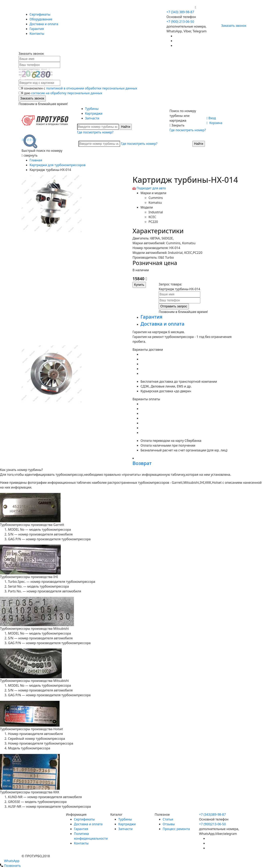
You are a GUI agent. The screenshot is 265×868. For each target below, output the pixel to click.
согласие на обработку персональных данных (67, 93)
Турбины (92, 109)
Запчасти (92, 118)
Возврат (142, 463)
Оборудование (41, 19)
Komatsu (155, 203)
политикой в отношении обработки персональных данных (92, 88)
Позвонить (10, 866)
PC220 (153, 222)
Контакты (37, 34)
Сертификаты (40, 14)
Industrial (156, 212)
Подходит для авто (151, 188)
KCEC (152, 217)
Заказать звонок (232, 26)
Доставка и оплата (44, 24)
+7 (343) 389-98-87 (180, 12)
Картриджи (94, 113)
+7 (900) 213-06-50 (181, 7)
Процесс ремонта (176, 829)
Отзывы (169, 824)
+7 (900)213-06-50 (212, 824)
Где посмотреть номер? (95, 132)
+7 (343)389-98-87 (212, 814)
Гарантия (37, 29)
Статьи (168, 819)
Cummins (156, 198)
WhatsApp (10, 861)
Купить (139, 285)
